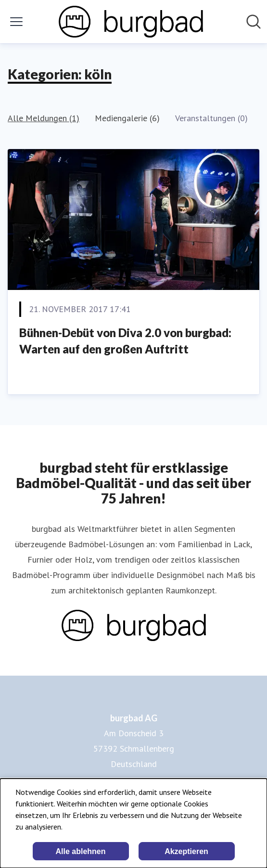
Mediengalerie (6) (127, 118)
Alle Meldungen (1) (44, 118)
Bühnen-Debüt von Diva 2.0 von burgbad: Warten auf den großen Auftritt (125, 341)
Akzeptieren (186, 851)
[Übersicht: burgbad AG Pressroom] (131, 22)
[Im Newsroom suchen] (254, 22)
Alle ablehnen (80, 851)
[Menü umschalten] (16, 22)
